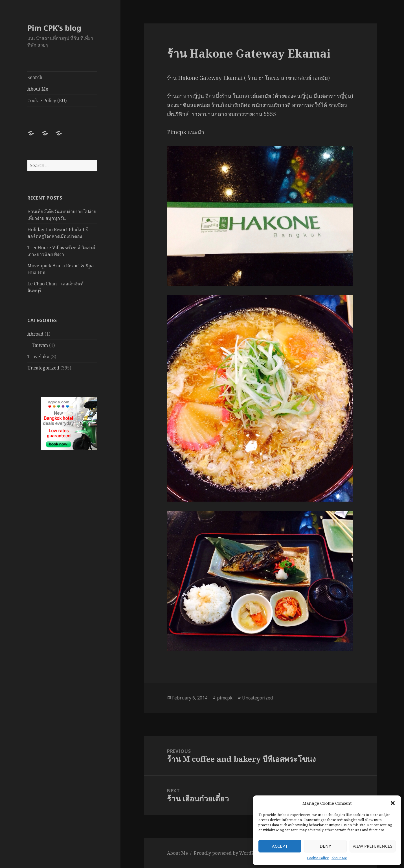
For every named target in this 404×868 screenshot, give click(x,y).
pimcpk (225, 698)
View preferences (373, 846)
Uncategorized (43, 368)
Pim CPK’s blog (54, 28)
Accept (280, 846)
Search (35, 77)
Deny (325, 846)
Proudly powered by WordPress (228, 853)
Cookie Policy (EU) (47, 100)
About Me (339, 858)
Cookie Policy (318, 858)
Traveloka (38, 357)
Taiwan (40, 345)
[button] (393, 803)
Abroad (35, 334)
